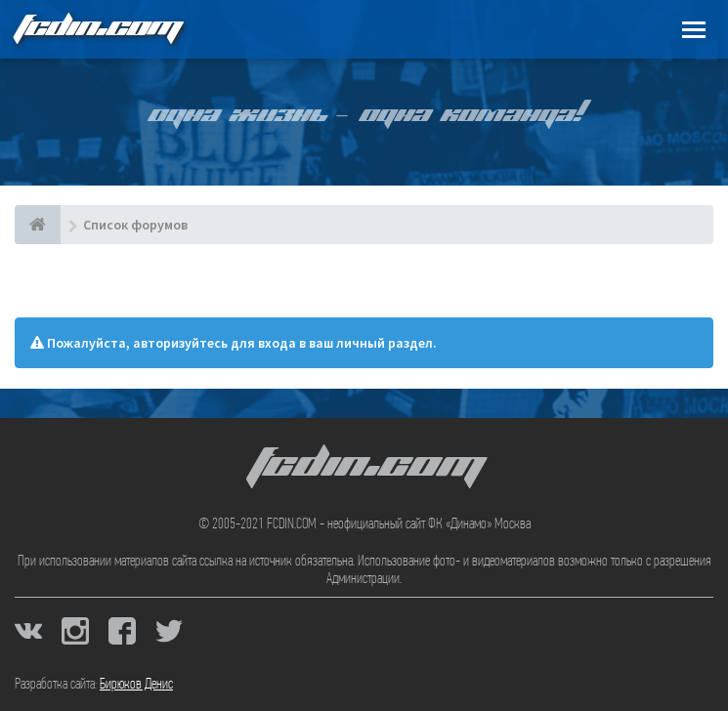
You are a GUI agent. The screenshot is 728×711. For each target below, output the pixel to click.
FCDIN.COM (97, 29)
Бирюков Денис (136, 685)
